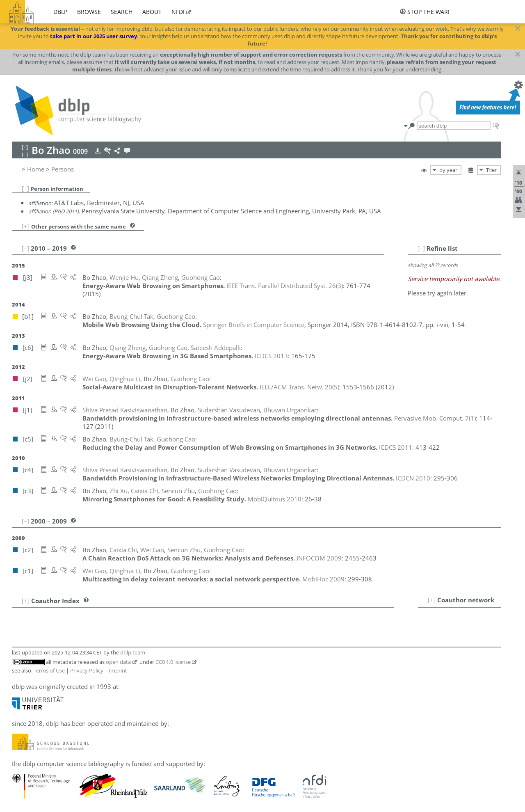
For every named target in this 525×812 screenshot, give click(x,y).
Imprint (118, 670)
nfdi (178, 12)
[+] (26, 226)
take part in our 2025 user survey (94, 36)
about (152, 12)
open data (118, 662)
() (285, 286)
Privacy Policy (87, 670)
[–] (25, 188)
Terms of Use (49, 670)
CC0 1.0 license (173, 662)
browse (89, 12)
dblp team (133, 652)
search (122, 12)
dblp (60, 12)
